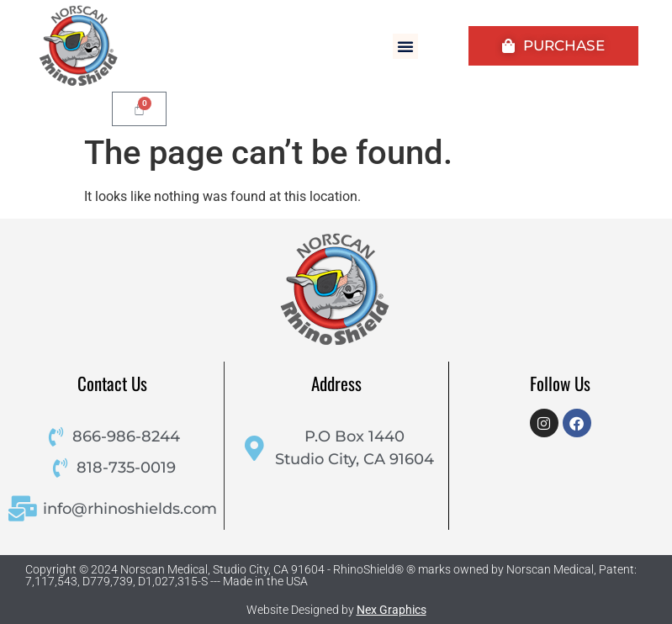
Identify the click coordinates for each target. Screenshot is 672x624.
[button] (405, 46)
